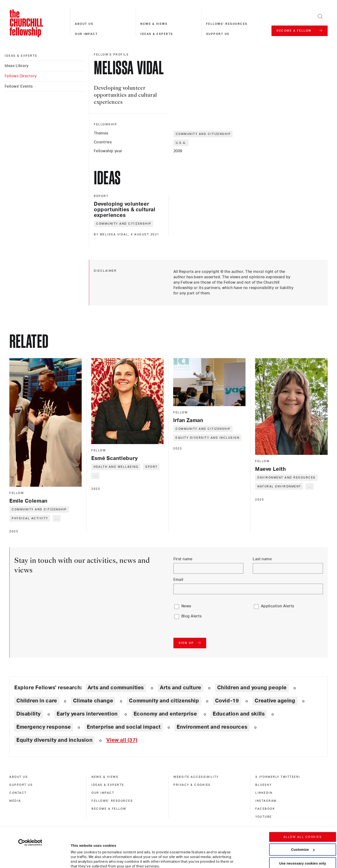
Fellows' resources (227, 24)
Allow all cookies (303, 799)
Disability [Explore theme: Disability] (29, 714)
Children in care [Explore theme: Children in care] (37, 701)
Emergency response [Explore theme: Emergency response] (44, 727)
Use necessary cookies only (303, 825)
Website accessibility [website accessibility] (196, 777)
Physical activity (30, 518)
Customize (303, 812)
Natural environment (279, 486)
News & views (154, 24)
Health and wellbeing (116, 467)
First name (183, 559)
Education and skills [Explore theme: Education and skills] (239, 714)
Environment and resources (287, 478)
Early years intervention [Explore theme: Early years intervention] (87, 714)
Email (178, 580)
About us (84, 24)
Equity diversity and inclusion (207, 438)
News (186, 606)
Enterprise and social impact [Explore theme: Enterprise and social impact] (124, 727)
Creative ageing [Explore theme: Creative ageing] (275, 701)
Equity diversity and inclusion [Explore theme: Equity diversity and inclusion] (54, 740)
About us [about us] (19, 777)
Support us (218, 34)
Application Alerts (278, 606)
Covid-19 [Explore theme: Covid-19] (227, 701)
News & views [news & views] (105, 777)
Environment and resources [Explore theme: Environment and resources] (212, 727)
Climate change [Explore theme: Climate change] (93, 701)
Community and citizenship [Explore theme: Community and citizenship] (164, 701)
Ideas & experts (157, 34)
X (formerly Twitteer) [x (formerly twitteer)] (278, 777)
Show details (77, 850)
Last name (262, 559)
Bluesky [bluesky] (264, 785)
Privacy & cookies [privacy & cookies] (192, 785)
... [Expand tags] (57, 518)
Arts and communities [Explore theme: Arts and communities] (116, 688)
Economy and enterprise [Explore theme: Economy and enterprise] (165, 714)
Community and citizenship (203, 134)
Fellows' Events (19, 86)
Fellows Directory (21, 76)
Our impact (86, 34)
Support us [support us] (21, 785)
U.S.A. (181, 143)
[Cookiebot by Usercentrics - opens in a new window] (30, 805)
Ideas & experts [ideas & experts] (21, 56)
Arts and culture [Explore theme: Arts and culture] (181, 688)
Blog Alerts (192, 616)
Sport (152, 467)
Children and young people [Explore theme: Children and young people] (252, 688)
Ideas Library (17, 66)
